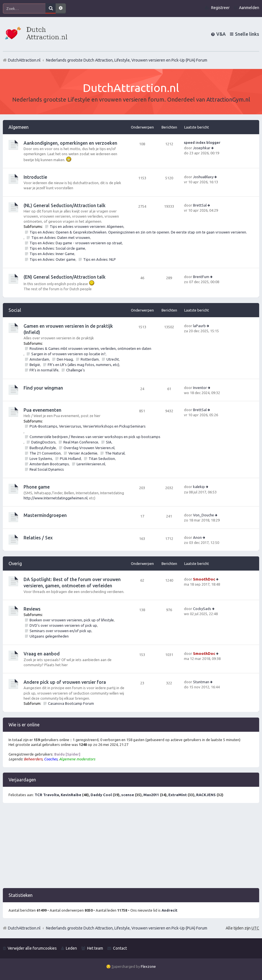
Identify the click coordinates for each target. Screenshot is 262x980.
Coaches (51, 759)
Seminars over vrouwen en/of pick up (60, 631)
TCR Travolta (47, 795)
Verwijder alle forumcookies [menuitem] (32, 948)
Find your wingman (43, 388)
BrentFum (201, 277)
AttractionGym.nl (228, 99)
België (35, 365)
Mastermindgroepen (45, 515)
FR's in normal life (44, 370)
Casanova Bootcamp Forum (71, 703)
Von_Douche (204, 515)
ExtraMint (178, 795)
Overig (15, 563)
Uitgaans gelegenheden (49, 636)
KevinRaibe (71, 795)
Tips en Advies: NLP (99, 259)
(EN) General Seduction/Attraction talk (65, 277)
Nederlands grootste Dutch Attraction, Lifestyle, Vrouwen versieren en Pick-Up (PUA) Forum (127, 928)
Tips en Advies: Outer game (53, 259)
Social (15, 310)
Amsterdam (39, 359)
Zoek (51, 9)
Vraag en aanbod (42, 654)
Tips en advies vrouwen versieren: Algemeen (87, 226)
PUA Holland (70, 459)
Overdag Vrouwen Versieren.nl (89, 448)
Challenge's (76, 370)
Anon (197, 537)
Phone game (37, 487)
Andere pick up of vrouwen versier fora (65, 682)
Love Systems (41, 459)
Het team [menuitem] (95, 948)
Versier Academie (83, 453)
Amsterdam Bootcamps (49, 464)
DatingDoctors (43, 442)
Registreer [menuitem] (220, 8)
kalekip (199, 487)
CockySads (202, 609)
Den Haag (65, 359)
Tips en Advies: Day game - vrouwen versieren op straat (76, 243)
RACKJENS (206, 795)
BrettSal (200, 205)
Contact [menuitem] (120, 948)
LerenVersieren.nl (91, 464)
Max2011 (151, 795)
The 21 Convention (45, 453)
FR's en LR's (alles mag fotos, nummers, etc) (83, 365)
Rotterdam (90, 359)
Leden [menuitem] (71, 948)
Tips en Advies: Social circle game (57, 248)
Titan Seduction (102, 459)
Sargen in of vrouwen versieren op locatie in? (68, 354)
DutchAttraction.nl (24, 928)
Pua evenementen (42, 410)
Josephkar (202, 148)
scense (128, 795)
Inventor (200, 388)
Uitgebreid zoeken (61, 9)
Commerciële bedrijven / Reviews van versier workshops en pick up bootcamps (95, 437)
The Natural (115, 453)
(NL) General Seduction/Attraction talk (65, 205)
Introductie (35, 177)
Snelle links (247, 34)
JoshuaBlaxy (203, 177)
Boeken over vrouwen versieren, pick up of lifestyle (72, 620)
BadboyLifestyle (43, 448)
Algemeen (19, 127)
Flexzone (148, 966)
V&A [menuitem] (221, 34)
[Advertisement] (131, 848)
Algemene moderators (77, 759)
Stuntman (201, 682)
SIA (109, 442)
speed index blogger (202, 142)
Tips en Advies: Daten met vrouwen (61, 237)
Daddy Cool (101, 795)
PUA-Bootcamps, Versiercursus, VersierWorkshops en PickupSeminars (88, 426)
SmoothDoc (204, 579)
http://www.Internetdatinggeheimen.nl (55, 498)
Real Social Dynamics (47, 469)
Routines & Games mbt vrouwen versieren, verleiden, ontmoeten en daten (90, 348)
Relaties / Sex (38, 538)
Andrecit (169, 910)
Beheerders (33, 759)
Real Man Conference (81, 442)
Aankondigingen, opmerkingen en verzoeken (70, 143)
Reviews (32, 609)
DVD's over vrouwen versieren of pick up (63, 625)
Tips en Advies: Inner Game (52, 254)
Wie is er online (24, 725)
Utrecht (113, 359)
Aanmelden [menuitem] (249, 8)
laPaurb (199, 326)
